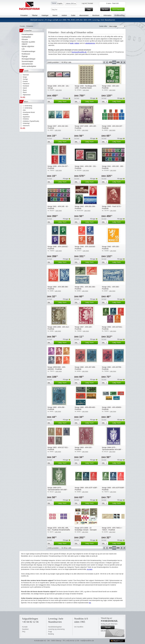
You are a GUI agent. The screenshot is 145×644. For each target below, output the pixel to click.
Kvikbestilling (120, 15)
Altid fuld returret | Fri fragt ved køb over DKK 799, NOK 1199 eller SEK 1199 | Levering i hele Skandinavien (72, 20)
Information (108, 15)
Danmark (26, 75)
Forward (121, 62)
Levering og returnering (56, 629)
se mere (90, 569)
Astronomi (26, 126)
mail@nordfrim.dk (87, 641)
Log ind (84, 3)
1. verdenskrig (27, 106)
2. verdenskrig (27, 108)
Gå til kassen (118, 9)
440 (118, 62)
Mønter (55, 15)
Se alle (23, 97)
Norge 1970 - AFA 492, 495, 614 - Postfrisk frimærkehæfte (59, 529)
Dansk (54, 3)
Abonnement (84, 15)
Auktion (64, 15)
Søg (90, 9)
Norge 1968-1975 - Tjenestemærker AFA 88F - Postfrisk (112, 449)
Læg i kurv (64, 102)
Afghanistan (27, 95)
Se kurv (106, 9)
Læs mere (104, 631)
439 (114, 62)
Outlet (73, 15)
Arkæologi (26, 123)
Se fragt (50, 98)
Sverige (25, 79)
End (124, 62)
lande (72, 43)
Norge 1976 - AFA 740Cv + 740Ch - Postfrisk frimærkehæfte (112, 530)
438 (110, 62)
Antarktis (26, 114)
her (90, 603)
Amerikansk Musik (29, 112)
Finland (25, 81)
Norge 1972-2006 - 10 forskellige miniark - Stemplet (86, 529)
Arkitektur (26, 119)
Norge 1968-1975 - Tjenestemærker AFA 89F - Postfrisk (58, 490)
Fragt (50, 632)
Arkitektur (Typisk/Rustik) (31, 121)
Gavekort (25, 629)
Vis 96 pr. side (66, 62)
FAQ (24, 632)
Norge (25, 77)
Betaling (51, 634)
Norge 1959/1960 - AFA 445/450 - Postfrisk (56, 368)
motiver (77, 43)
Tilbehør (35, 15)
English (60, 3)
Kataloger (45, 15)
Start (104, 62)
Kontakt (90, 3)
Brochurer (96, 15)
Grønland (26, 86)
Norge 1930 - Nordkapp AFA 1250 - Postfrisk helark (85, 87)
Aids (24, 110)
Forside (22, 26)
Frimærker (24, 15)
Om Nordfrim (79, 627)
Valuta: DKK (71, 4)
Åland (25, 90)
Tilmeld (109, 627)
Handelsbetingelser (55, 627)
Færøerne (26, 84)
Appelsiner (26, 117)
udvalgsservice (90, 43)
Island (25, 88)
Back (107, 62)
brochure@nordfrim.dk (79, 52)
